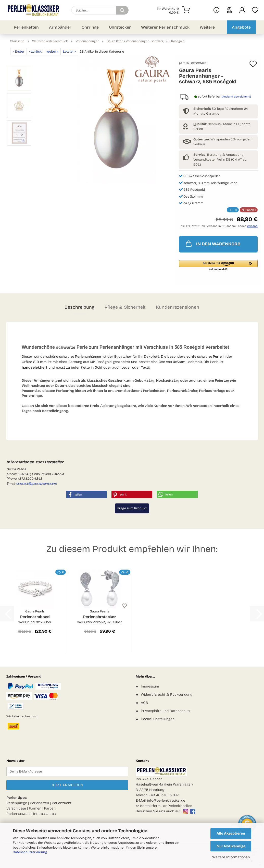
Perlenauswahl (18, 814)
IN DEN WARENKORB (213, 244)
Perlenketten (26, 27)
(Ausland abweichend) (236, 97)
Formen (35, 808)
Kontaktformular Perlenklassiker (166, 806)
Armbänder (60, 27)
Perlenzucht (62, 803)
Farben (50, 808)
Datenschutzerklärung (30, 852)
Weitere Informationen (231, 857)
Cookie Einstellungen (158, 719)
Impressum (150, 686)
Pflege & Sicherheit (125, 307)
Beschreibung (79, 307)
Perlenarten (39, 803)
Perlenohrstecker (100, 617)
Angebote (241, 27)
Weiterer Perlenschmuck (165, 27)
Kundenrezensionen (178, 307)
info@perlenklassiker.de (166, 800)
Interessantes (44, 814)
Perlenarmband (35, 617)
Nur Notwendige (231, 846)
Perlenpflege (17, 803)
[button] (242, 10)
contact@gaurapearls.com (36, 484)
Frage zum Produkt (132, 508)
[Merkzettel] (255, 10)
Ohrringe (90, 27)
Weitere (207, 27)
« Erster (18, 52)
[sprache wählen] (229, 10)
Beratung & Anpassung (218, 155)
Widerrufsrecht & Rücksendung (167, 695)
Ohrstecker (120, 27)
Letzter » (69, 52)
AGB (144, 703)
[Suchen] (122, 10)
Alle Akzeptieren (231, 833)
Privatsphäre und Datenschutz (166, 711)
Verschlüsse (16, 808)
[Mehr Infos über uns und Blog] (216, 10)
